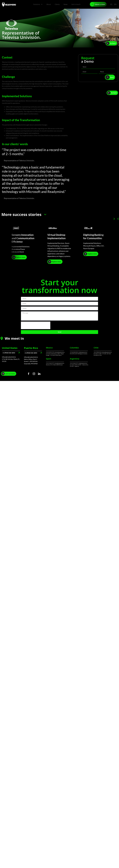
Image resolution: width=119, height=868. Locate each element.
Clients (57, 4)
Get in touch (76, 4)
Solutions (38, 4)
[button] (118, 219)
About (49, 4)
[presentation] (36, 325)
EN (115, 4)
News (66, 4)
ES (111, 4)
